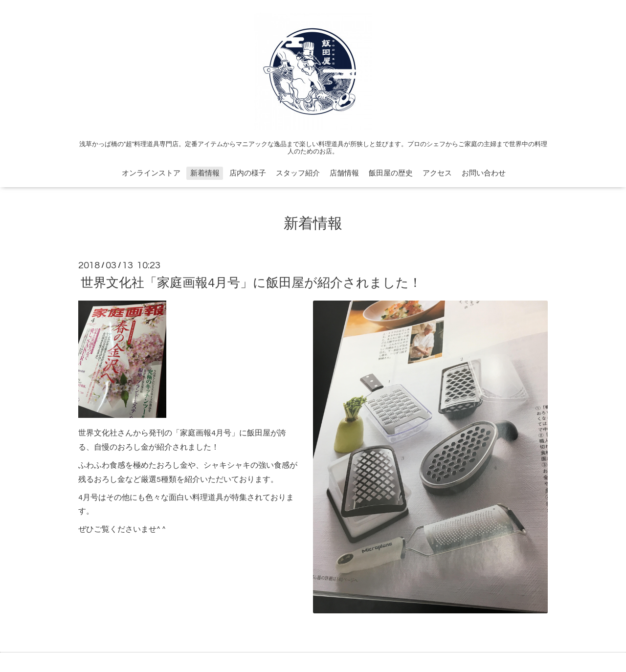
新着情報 (205, 173)
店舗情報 (344, 173)
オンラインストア (151, 173)
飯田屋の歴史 (391, 173)
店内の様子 (248, 173)
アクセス (437, 173)
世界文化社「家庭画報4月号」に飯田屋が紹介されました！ (251, 282)
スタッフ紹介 (298, 173)
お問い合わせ (484, 173)
